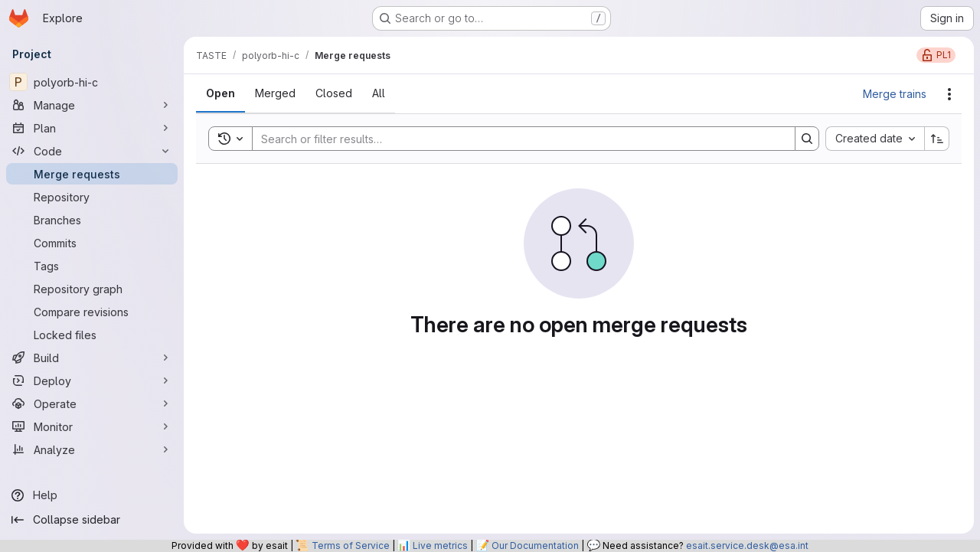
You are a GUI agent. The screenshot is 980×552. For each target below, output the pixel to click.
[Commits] (92, 243)
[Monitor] (92, 426)
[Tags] (92, 266)
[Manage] (92, 105)
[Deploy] (92, 381)
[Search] (516, 139)
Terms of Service (351, 545)
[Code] (92, 151)
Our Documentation (535, 545)
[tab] (220, 93)
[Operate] (92, 403)
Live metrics (440, 545)
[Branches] (92, 220)
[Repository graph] (92, 289)
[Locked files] (92, 335)
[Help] (92, 495)
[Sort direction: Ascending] (937, 139)
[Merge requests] (92, 174)
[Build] (92, 358)
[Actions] (949, 94)
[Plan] (92, 128)
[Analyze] (92, 449)
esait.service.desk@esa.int (747, 545)
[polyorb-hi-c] (92, 82)
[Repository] (92, 197)
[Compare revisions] (92, 312)
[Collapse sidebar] (92, 520)
